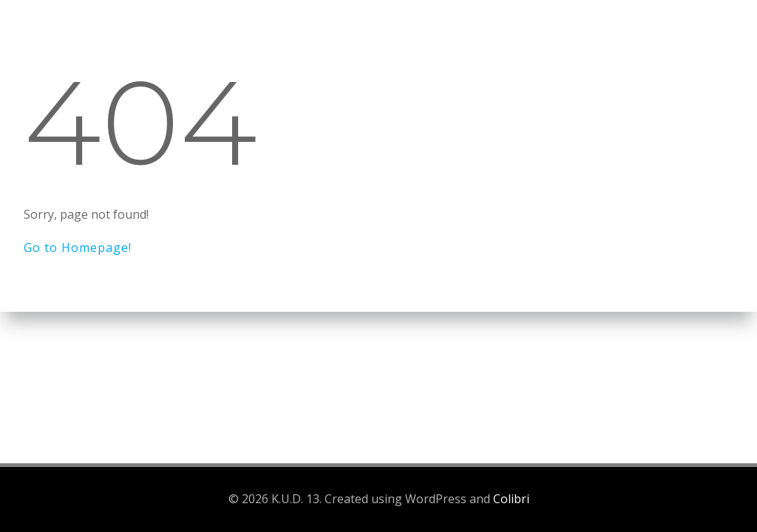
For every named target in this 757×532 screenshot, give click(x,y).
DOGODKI (379, 33)
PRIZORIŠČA (588, 33)
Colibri (511, 499)
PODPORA (684, 33)
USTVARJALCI (484, 33)
